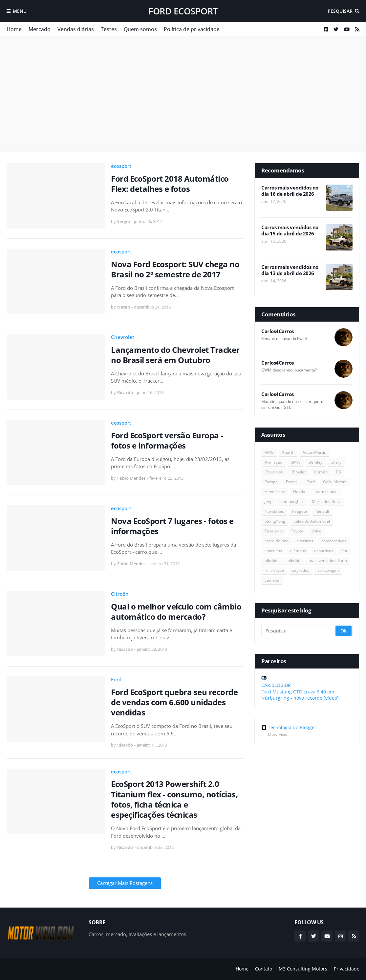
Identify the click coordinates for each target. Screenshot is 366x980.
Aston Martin (314, 452)
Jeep (269, 501)
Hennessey (275, 492)
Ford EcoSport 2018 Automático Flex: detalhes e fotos (170, 184)
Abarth (288, 452)
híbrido (294, 560)
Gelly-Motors (335, 482)
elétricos (298, 551)
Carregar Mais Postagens (125, 883)
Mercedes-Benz (326, 501)
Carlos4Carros (278, 331)
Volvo (316, 531)
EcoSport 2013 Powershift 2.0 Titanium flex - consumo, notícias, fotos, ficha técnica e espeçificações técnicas (174, 799)
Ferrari (292, 482)
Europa (271, 482)
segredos (301, 570)
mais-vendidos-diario (328, 560)
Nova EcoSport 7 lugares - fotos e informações (172, 526)
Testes (109, 29)
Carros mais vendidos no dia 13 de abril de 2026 (290, 270)
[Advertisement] (183, 94)
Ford (116, 679)
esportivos (324, 551)
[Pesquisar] (299, 631)
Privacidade (347, 969)
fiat (344, 551)
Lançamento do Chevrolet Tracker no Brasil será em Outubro (175, 355)
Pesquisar (340, 11)
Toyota (297, 531)
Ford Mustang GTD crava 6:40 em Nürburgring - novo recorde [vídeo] (300, 695)
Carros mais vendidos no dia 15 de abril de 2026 (290, 231)
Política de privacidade (192, 29)
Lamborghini (292, 501)
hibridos (272, 560)
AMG (269, 452)
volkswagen (328, 570)
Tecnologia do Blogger (289, 728)
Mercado (40, 29)
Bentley (315, 462)
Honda (299, 492)
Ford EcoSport (183, 11)
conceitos (273, 551)
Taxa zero (274, 531)
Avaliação (273, 462)
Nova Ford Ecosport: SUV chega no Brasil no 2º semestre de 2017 (175, 269)
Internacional (325, 492)
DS (338, 472)
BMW (295, 462)
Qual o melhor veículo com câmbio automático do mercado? (176, 611)
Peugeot (300, 511)
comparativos (334, 541)
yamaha (272, 580)
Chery (336, 462)
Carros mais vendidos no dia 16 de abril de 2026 (290, 191)
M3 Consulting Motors (303, 969)
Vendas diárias (76, 29)
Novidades (274, 511)
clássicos (305, 541)
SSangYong (275, 521)
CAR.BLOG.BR (276, 685)
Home (14, 29)
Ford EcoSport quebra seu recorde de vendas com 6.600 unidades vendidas (174, 702)
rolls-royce (274, 570)
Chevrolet (123, 337)
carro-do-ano (277, 541)
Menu (20, 11)
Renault (322, 511)
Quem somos (140, 29)
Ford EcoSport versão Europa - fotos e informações (167, 440)
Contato (264, 969)
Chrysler (298, 472)
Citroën (120, 594)
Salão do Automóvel (312, 521)
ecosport (121, 166)
